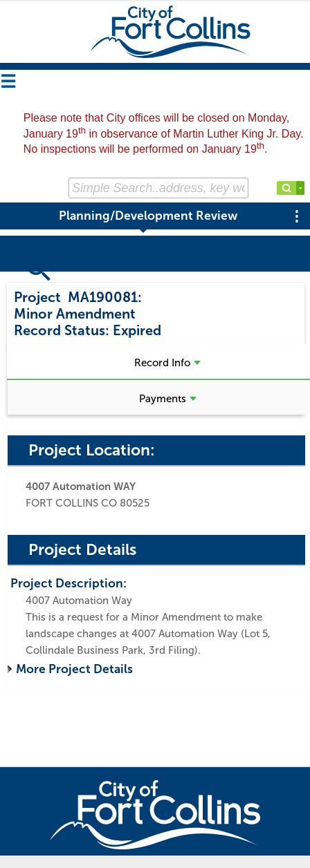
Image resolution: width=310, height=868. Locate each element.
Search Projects (61, 279)
